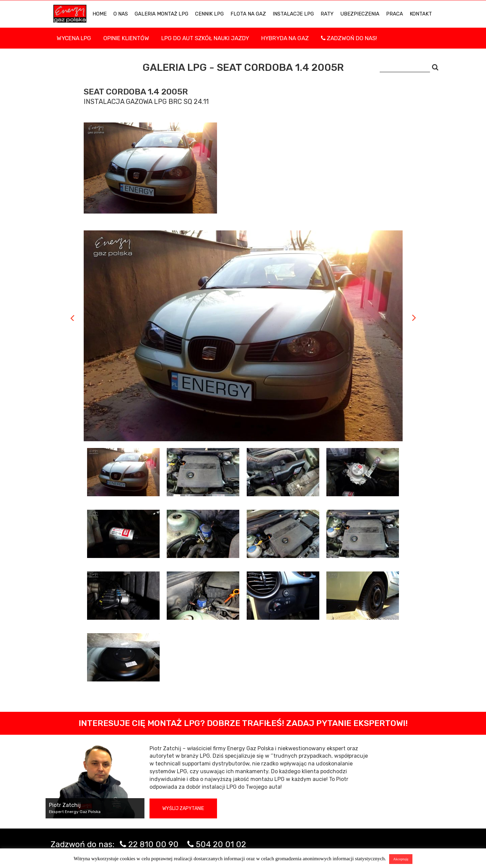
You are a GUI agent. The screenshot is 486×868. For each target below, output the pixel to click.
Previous (72, 318)
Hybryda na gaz (285, 38)
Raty (327, 14)
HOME (100, 14)
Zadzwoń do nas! (349, 38)
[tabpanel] (243, 336)
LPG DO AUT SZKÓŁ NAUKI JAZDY (205, 38)
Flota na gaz (248, 14)
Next (414, 318)
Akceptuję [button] (401, 859)
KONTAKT (421, 14)
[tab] (124, 472)
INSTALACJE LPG (293, 14)
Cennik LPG (209, 14)
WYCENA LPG (74, 38)
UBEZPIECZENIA (360, 14)
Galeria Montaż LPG (161, 14)
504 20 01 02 (221, 844)
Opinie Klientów (126, 38)
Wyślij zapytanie (183, 808)
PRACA (395, 14)
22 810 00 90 (153, 844)
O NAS (121, 14)
